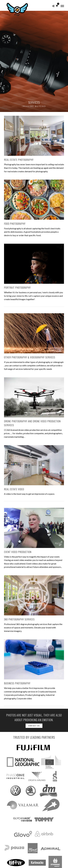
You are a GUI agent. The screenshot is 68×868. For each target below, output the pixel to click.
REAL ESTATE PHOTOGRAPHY (19, 160)
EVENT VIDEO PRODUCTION (18, 552)
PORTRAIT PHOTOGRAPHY (17, 288)
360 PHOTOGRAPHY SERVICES (19, 619)
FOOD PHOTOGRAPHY (15, 224)
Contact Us (34, 726)
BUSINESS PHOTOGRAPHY (17, 683)
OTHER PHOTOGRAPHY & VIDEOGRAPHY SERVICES (30, 357)
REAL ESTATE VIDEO (14, 489)
